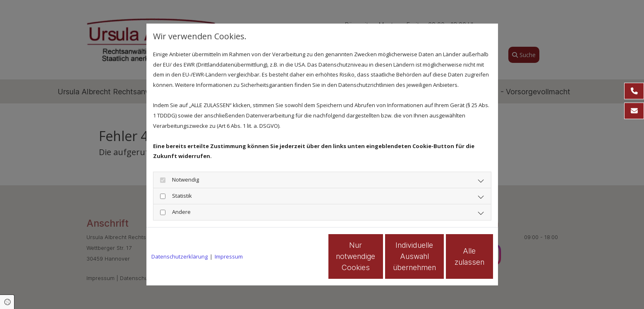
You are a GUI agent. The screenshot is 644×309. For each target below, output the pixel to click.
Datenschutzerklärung (180, 256)
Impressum (229, 256)
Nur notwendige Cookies (298, 256)
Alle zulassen (455, 256)
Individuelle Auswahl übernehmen (376, 256)
